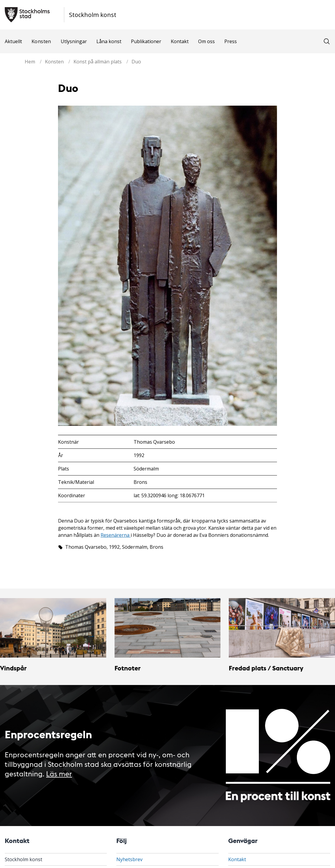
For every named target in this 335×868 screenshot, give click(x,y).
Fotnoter (128, 668)
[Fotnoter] (168, 628)
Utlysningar (74, 41)
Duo (136, 62)
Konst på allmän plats (98, 62)
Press (231, 41)
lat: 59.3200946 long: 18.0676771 (169, 495)
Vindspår (13, 668)
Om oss (206, 41)
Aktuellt (13, 41)
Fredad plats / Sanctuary (266, 668)
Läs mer (59, 773)
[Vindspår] (53, 628)
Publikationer (146, 41)
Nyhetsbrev (129, 859)
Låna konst (109, 41)
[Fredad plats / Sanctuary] (282, 628)
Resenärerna (116, 535)
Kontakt (180, 41)
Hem (30, 62)
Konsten (41, 41)
